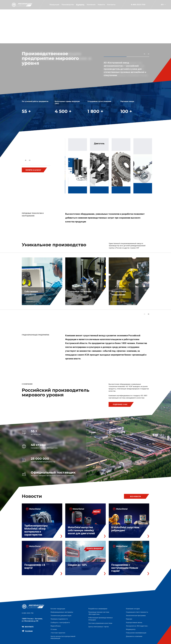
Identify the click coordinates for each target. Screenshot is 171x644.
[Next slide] (148, 54)
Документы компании (134, 636)
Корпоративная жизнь (134, 623)
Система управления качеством (100, 623)
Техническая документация (61, 616)
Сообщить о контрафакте (60, 623)
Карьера (129, 619)
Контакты (111, 5)
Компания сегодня (133, 609)
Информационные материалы (62, 612)
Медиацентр (131, 629)
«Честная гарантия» (58, 633)
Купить (80, 5)
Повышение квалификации (136, 633)
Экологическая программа (136, 616)
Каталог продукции (58, 609)
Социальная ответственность (137, 612)
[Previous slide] (145, 54)
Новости (101, 5)
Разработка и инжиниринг (98, 609)
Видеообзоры (56, 626)
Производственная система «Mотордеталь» (99, 613)
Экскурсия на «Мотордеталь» (137, 626)
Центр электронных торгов (98, 627)
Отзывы (54, 629)
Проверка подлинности (59, 619)
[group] (91, 165)
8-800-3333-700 (138, 5)
